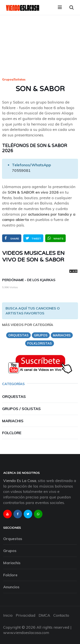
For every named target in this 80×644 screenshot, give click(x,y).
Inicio (8, 615)
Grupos (10, 551)
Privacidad (26, 615)
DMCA (44, 615)
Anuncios (11, 587)
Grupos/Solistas (14, 79)
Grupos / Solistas (21, 409)
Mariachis (13, 421)
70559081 (21, 170)
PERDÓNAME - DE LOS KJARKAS (29, 280)
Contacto (61, 615)
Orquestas (14, 396)
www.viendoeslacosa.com (26, 633)
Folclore (12, 433)
